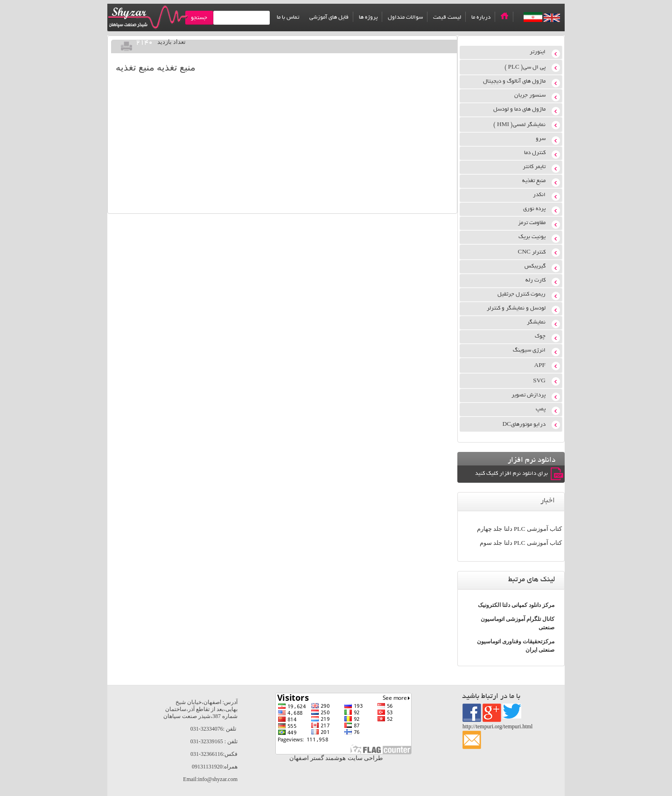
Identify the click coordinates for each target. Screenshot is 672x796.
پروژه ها (368, 18)
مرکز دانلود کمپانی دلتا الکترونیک (516, 605)
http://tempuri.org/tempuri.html (497, 726)
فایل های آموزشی (329, 18)
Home (504, 16)
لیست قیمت (447, 18)
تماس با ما (288, 18)
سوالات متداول (405, 18)
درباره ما (481, 18)
